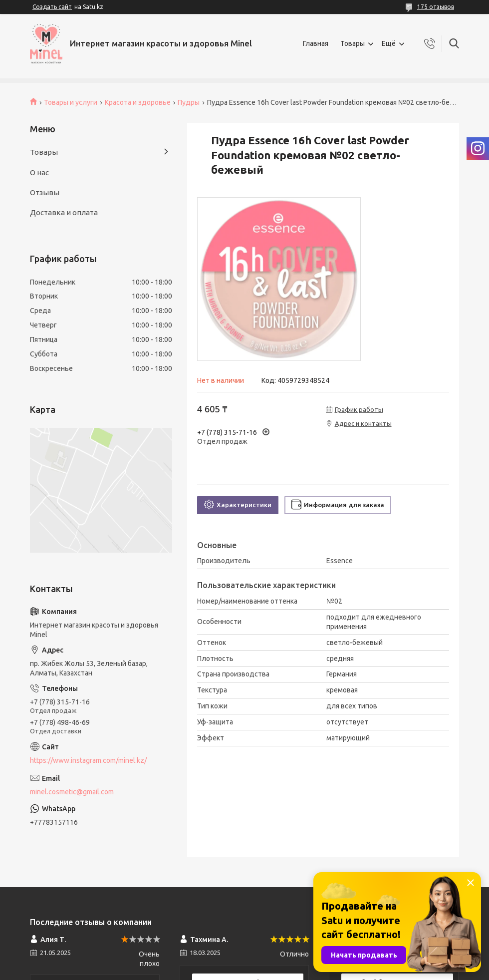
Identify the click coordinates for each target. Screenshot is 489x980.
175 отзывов (436, 7)
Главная (316, 43)
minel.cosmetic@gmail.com (72, 792)
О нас (39, 172)
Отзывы (45, 192)
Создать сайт (52, 7)
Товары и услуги (71, 102)
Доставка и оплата (64, 212)
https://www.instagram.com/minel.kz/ (88, 760)
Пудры (189, 102)
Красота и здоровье (138, 102)
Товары (353, 43)
